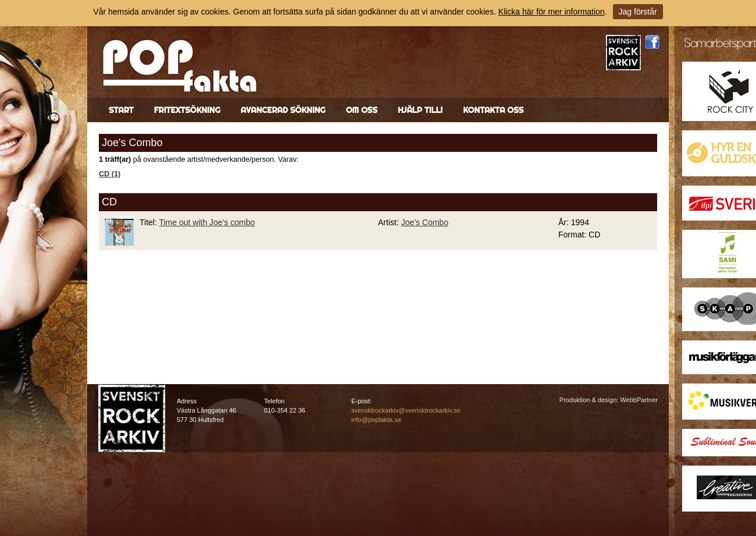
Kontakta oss (493, 110)
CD (109, 202)
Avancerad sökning (283, 110)
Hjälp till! (420, 110)
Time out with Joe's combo (207, 222)
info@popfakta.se (376, 420)
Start (121, 110)
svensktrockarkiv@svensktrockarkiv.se (406, 410)
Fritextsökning (187, 110)
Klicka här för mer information (552, 12)
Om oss (362, 110)
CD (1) (110, 174)
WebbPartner (639, 400)
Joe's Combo (425, 222)
